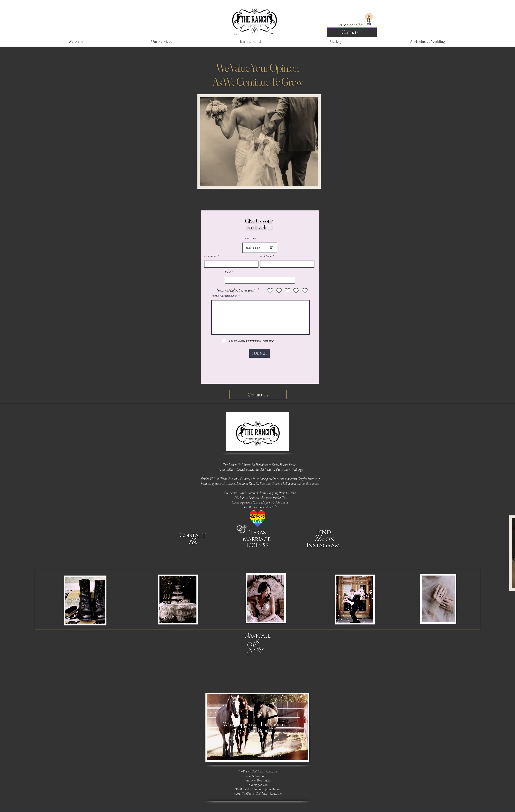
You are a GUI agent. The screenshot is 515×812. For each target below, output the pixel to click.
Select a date (250, 238)
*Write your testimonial (224, 296)
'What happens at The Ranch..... (255, 727)
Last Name (266, 256)
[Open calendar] (271, 248)
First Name (210, 256)
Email (228, 272)
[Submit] (260, 353)
